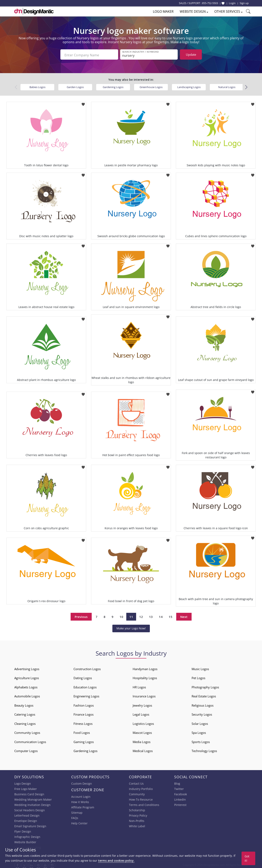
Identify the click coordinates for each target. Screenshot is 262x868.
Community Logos (27, 731)
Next (184, 615)
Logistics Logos (143, 722)
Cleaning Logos (25, 722)
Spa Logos (199, 731)
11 (131, 615)
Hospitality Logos (145, 676)
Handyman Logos (145, 667)
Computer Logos (26, 749)
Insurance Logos (144, 695)
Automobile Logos (27, 695)
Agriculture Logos (27, 676)
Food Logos (82, 731)
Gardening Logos (113, 86)
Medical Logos (143, 749)
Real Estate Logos (204, 695)
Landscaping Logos (189, 86)
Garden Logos (75, 86)
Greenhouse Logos (151, 86)
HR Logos (139, 686)
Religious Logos (203, 704)
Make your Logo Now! (131, 627)
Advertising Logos (27, 667)
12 (141, 615)
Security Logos (202, 713)
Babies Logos (37, 86)
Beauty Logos (24, 704)
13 (151, 615)
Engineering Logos (86, 695)
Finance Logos (84, 713)
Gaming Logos (84, 740)
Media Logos (142, 740)
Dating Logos (83, 676)
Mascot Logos (142, 731)
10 (121, 615)
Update (191, 54)
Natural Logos (227, 86)
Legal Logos (141, 713)
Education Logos (85, 686)
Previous (81, 615)
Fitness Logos (83, 722)
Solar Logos (200, 722)
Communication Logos (30, 740)
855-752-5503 (210, 3)
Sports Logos (201, 740)
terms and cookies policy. (116, 861)
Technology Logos (204, 749)
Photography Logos (205, 686)
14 (161, 615)
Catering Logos (25, 713)
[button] (246, 86)
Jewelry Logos (142, 704)
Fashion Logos (84, 704)
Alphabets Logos (26, 686)
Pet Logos (198, 676)
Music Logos (200, 667)
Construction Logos (87, 667)
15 (171, 615)
